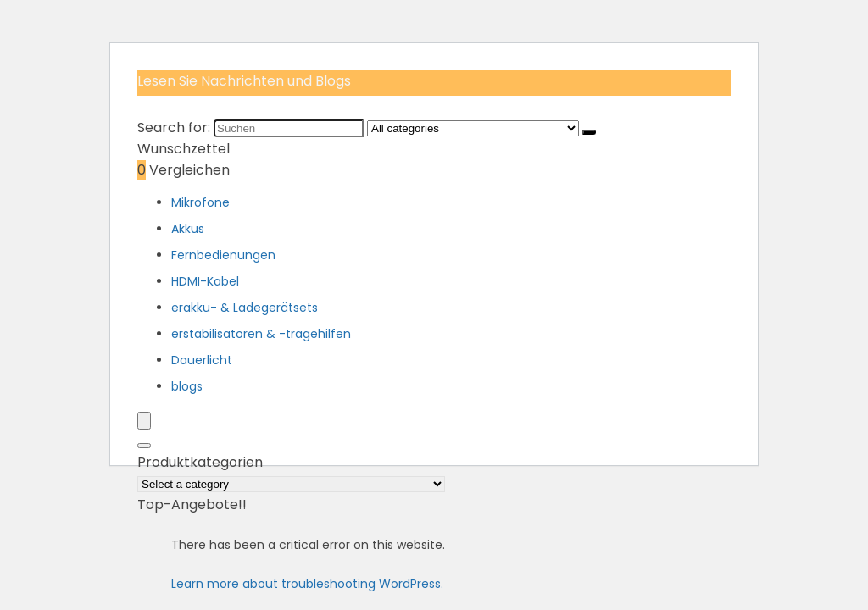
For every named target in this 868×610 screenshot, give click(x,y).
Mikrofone (200, 202)
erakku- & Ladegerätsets (245, 308)
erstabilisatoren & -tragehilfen (261, 334)
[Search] (144, 446)
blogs (187, 386)
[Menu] (144, 421)
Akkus (188, 229)
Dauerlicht (202, 360)
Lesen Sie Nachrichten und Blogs (244, 81)
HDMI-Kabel (205, 281)
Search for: (174, 128)
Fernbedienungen (223, 255)
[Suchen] (589, 132)
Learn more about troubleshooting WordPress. (307, 584)
